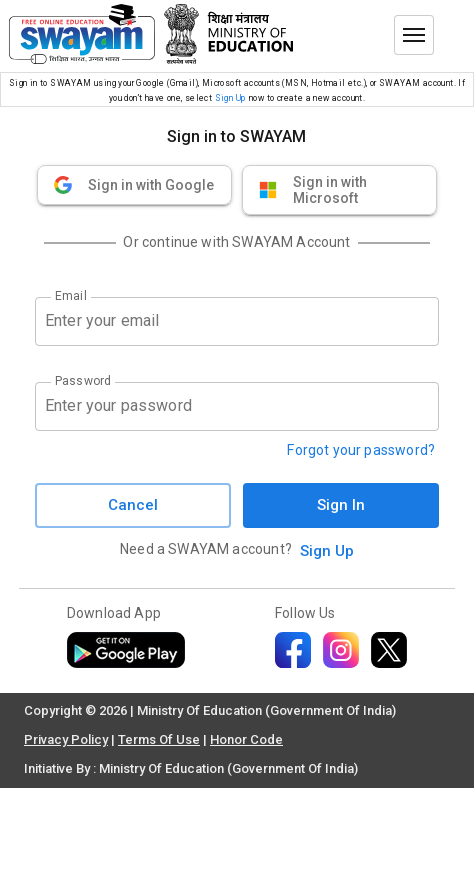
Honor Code (246, 739)
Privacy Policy (66, 739)
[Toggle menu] (414, 35)
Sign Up (230, 98)
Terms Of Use (159, 739)
